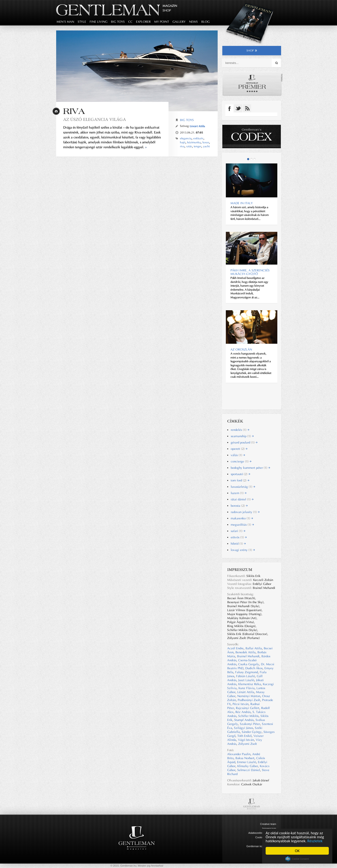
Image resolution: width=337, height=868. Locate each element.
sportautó (240, 474)
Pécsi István (241, 704)
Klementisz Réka (250, 684)
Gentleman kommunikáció (261, 846)
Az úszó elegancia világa (95, 119)
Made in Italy (242, 203)
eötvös (239, 537)
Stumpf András (244, 720)
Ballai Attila (254, 648)
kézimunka (194, 142)
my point (162, 22)
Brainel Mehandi (248, 656)
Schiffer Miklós (248, 716)
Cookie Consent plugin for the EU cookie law (297, 859)
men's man (65, 22)
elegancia (186, 138)
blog (205, 22)
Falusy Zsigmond (247, 672)
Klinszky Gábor (248, 766)
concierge (241, 461)
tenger (198, 146)
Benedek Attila (245, 652)
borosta (239, 506)
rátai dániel (242, 499)
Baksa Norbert (245, 758)
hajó (183, 142)
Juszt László (246, 680)
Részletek (315, 841)
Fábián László (245, 676)
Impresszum (269, 828)
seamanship (242, 436)
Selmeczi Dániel (249, 770)
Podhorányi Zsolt (249, 700)
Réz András (243, 712)
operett (239, 449)
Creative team (268, 824)
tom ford (240, 480)
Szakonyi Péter (250, 724)
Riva (74, 111)
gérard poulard (244, 442)
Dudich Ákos (254, 668)
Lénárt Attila (197, 126)
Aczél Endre (235, 648)
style (82, 22)
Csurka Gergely (249, 664)
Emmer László (247, 762)
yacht (206, 146)
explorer (143, 22)
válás (238, 455)
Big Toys (187, 120)
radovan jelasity (245, 512)
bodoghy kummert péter (250, 468)
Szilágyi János (244, 728)
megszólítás (242, 525)
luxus (206, 142)
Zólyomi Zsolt (248, 744)
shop (252, 51)
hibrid (238, 544)
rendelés (240, 430)
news (193, 22)
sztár (189, 146)
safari (238, 531)
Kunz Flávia (247, 688)
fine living (99, 22)
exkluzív (198, 138)
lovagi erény (243, 550)
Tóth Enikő (244, 736)
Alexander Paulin (239, 754)
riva (182, 146)
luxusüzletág (243, 487)
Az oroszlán (241, 349)
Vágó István (246, 740)
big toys (118, 22)
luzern (239, 493)
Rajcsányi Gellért (248, 708)
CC (130, 22)
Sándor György (252, 732)
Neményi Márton (249, 696)
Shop (167, 10)
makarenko (242, 518)
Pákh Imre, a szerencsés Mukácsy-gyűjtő (250, 272)
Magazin (170, 6)
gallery (179, 22)
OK (297, 851)
